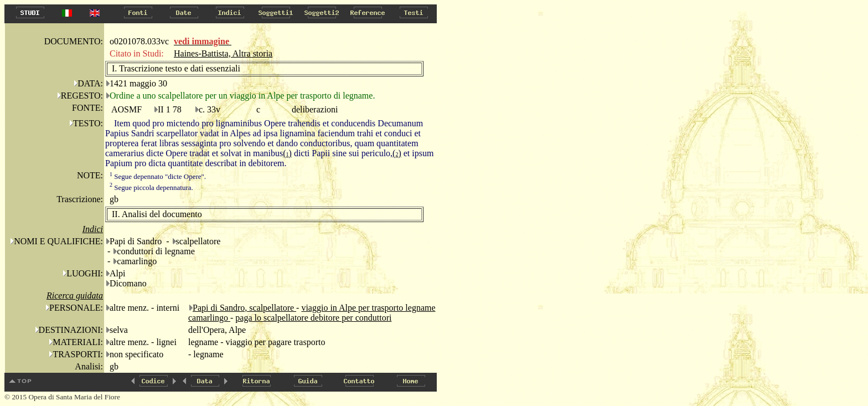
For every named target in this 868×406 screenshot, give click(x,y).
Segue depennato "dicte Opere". (158, 176)
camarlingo (209, 318)
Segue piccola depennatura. (151, 187)
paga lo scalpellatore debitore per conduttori (313, 318)
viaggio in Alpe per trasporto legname (368, 308)
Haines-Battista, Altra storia (223, 53)
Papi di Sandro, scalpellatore (244, 308)
